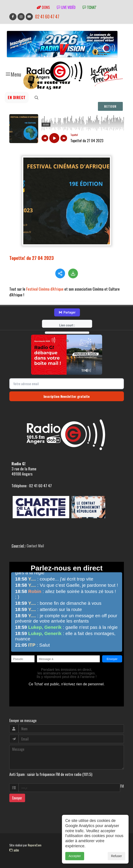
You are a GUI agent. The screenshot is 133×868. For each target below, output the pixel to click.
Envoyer (17, 798)
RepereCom (35, 845)
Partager (67, 312)
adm (14, 850)
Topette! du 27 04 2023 (32, 258)
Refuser (116, 856)
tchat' (89, 7)
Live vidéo (66, 7)
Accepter (75, 856)
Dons (43, 7)
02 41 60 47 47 (47, 17)
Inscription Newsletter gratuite (67, 396)
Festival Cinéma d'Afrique (45, 289)
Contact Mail (35, 546)
